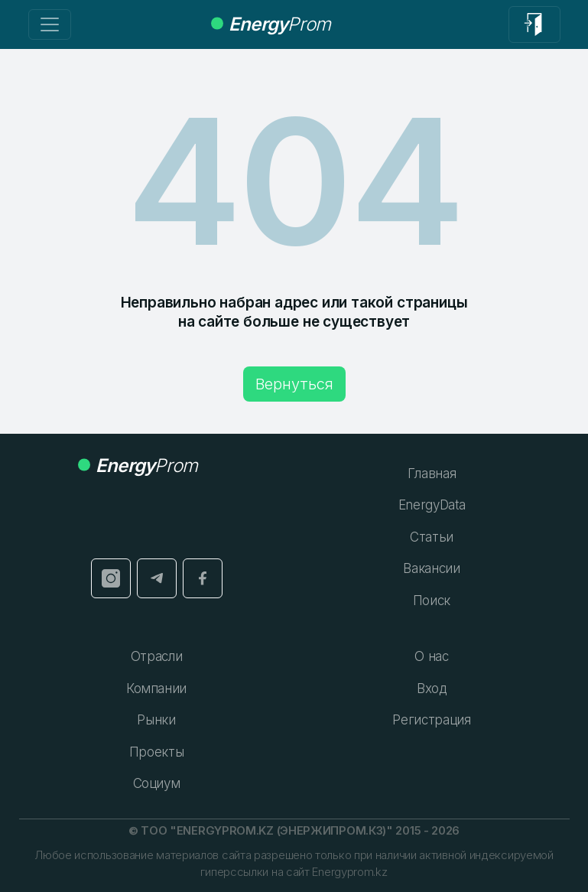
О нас (431, 656)
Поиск (432, 601)
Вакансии (431, 568)
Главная (432, 474)
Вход (432, 689)
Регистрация (431, 720)
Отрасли (157, 656)
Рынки (156, 720)
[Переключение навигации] (50, 24)
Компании (156, 689)
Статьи (432, 537)
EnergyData (432, 505)
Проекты (157, 752)
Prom (271, 24)
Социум (157, 783)
